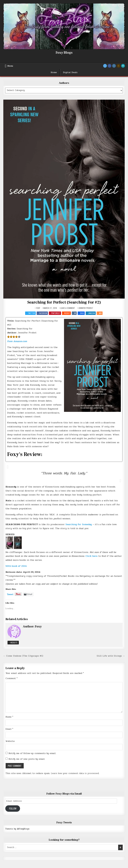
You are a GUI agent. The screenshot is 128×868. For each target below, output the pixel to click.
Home (54, 72)
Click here (92, 556)
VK (74, 313)
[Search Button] (123, 66)
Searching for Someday (79, 524)
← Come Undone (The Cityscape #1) (23, 656)
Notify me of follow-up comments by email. (32, 753)
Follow (13, 808)
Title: (11, 321)
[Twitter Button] (105, 66)
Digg (81, 313)
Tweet (10, 594)
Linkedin (91, 313)
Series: (11, 329)
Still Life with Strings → (111, 656)
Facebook (42, 313)
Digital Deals (70, 72)
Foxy (38, 308)
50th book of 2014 (16, 566)
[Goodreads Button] (118, 66)
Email (9, 729)
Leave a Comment (68, 308)
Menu (10, 66)
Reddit (66, 313)
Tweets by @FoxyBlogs (17, 829)
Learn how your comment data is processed (75, 773)
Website (13, 643)
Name (9, 717)
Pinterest (55, 313)
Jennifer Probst (86, 308)
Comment (11, 678)
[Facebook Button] (109, 66)
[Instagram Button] (114, 66)
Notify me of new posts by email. (27, 759)
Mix (99, 313)
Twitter (30, 313)
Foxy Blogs (64, 53)
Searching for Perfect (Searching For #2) (64, 302)
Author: (12, 333)
